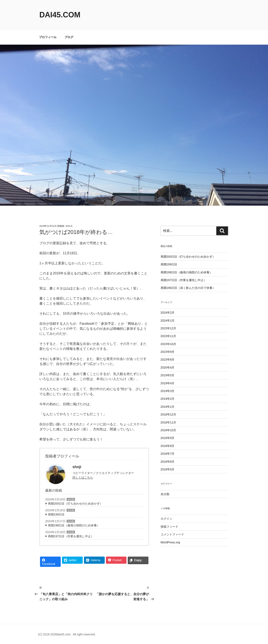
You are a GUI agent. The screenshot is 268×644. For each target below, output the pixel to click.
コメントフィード (172, 534)
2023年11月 (168, 336)
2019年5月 (168, 375)
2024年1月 (168, 321)
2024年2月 (168, 313)
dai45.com (60, 15)
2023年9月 (168, 352)
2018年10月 (168, 430)
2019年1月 (168, 407)
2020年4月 (168, 367)
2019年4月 (168, 383)
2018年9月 (168, 438)
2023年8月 (168, 360)
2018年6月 (168, 462)
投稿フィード (169, 527)
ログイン (166, 519)
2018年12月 (168, 414)
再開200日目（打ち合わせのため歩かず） (75, 504)
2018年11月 (168, 422)
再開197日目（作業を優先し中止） (71, 536)
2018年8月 (168, 446)
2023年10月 (168, 344)
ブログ (69, 37)
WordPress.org (170, 542)
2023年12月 (168, 328)
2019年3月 (168, 391)
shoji (69, 226)
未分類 (71, 499)
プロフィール (48, 37)
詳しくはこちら (83, 477)
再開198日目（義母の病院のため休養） (74, 525)
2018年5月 (168, 469)
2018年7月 (168, 454)
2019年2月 (168, 399)
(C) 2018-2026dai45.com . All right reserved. (67, 634)
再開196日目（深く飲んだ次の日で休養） (188, 288)
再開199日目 (56, 514)
